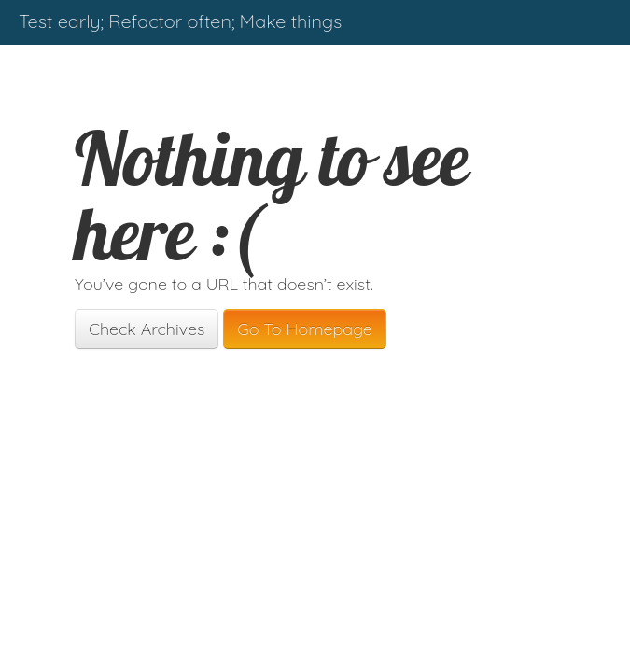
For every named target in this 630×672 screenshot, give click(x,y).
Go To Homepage (305, 329)
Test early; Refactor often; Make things (180, 21)
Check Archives (147, 329)
